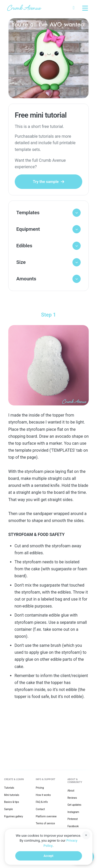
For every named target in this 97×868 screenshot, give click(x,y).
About (71, 791)
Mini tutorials (12, 795)
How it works (43, 795)
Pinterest (73, 819)
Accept (49, 856)
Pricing (40, 788)
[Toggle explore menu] (85, 8)
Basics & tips (12, 802)
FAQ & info (42, 802)
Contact (40, 809)
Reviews (72, 798)
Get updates (74, 805)
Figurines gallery (14, 816)
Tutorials (9, 788)
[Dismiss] (86, 835)
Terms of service (45, 823)
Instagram (73, 812)
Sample (9, 809)
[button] (48, 213)
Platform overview (46, 816)
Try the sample (48, 182)
